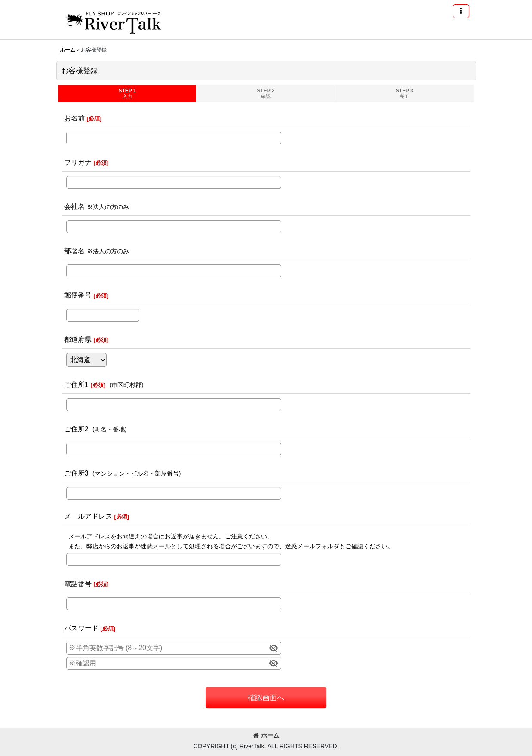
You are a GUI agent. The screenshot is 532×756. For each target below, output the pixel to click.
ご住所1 (76, 384)
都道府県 (78, 339)
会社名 (74, 206)
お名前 (74, 118)
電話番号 (78, 584)
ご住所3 (76, 473)
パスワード (81, 628)
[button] (461, 11)
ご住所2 (76, 429)
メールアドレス (88, 516)
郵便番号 (78, 295)
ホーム (266, 735)
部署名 (74, 251)
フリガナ (78, 162)
